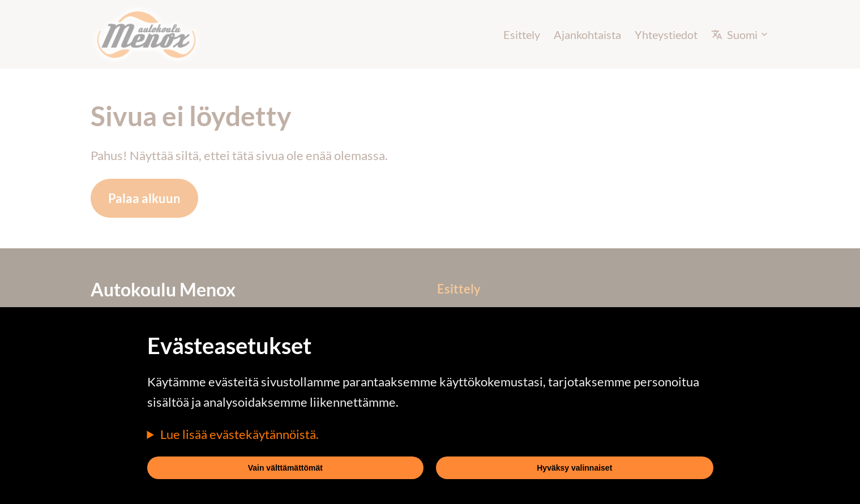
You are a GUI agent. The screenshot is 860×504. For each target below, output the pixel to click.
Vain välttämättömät (285, 468)
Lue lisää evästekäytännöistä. (239, 434)
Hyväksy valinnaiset (574, 468)
